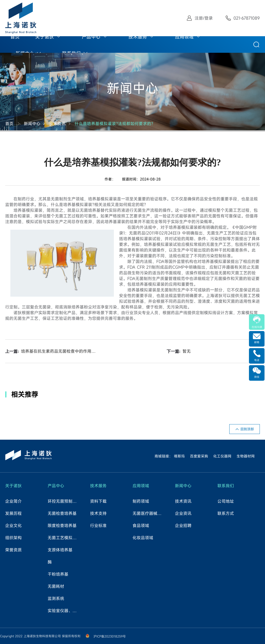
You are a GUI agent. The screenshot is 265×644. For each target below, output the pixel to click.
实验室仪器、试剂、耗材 (64, 611)
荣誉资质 (13, 550)
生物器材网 (246, 456)
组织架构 (13, 538)
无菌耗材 (56, 586)
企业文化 (13, 526)
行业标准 (98, 526)
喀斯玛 (179, 456)
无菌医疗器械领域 (149, 513)
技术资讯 (57, 124)
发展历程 (13, 513)
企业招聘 (183, 526)
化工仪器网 (222, 456)
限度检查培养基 (62, 526)
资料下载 (98, 501)
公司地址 (226, 501)
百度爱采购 (199, 456)
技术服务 (138, 37)
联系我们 (226, 486)
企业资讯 (183, 513)
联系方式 (226, 513)
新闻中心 (32, 124)
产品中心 (91, 37)
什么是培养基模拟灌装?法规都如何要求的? (114, 124)
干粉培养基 (58, 574)
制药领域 (141, 501)
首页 (15, 37)
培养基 (94, 199)
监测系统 (56, 598)
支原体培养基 (60, 550)
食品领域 (141, 526)
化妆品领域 (143, 538)
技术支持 (98, 513)
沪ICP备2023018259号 (110, 636)
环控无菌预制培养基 (64, 501)
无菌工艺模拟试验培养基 (64, 538)
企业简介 (13, 501)
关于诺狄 (45, 37)
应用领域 (184, 37)
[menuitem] (15, 36)
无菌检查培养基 (62, 513)
